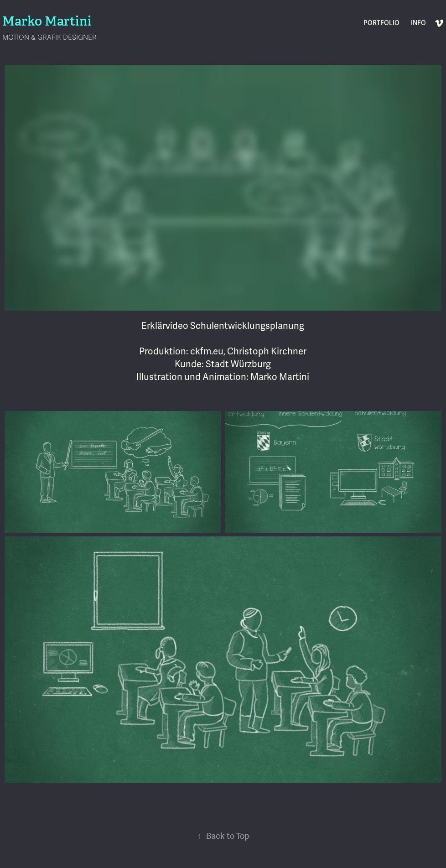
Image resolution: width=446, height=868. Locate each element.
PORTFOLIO (381, 23)
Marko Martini (47, 21)
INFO (418, 23)
